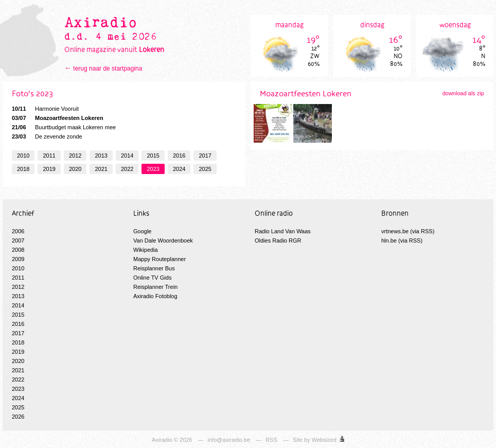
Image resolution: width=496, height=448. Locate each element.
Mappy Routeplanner (160, 259)
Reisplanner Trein (155, 287)
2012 (75, 156)
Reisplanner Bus (154, 268)
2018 (23, 169)
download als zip (463, 93)
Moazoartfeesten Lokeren (58, 118)
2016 (179, 156)
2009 (18, 259)
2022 (127, 169)
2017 (205, 156)
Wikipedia (146, 250)
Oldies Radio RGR (278, 240)
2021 (101, 169)
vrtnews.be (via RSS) (408, 231)
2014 (127, 156)
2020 (75, 169)
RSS (271, 440)
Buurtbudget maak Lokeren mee (64, 127)
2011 (49, 156)
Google (142, 231)
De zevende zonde (47, 136)
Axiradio (162, 440)
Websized (324, 440)
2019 (49, 169)
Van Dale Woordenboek (163, 240)
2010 (23, 156)
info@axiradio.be (229, 440)
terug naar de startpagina (108, 68)
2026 (18, 417)
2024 (179, 169)
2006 (18, 231)
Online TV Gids (152, 278)
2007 (18, 240)
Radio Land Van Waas (283, 231)
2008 (18, 250)
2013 (101, 156)
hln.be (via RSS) (402, 240)
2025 (205, 169)
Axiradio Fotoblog (155, 296)
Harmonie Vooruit (45, 109)
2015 (153, 156)
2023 (153, 169)
